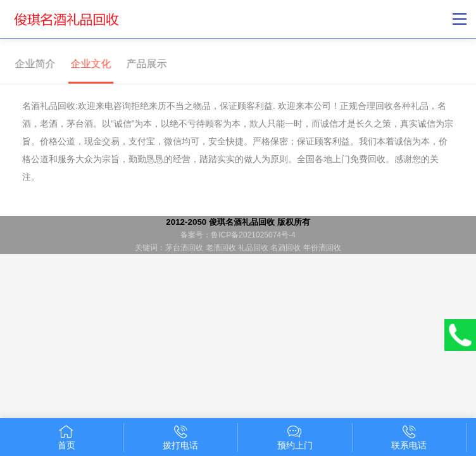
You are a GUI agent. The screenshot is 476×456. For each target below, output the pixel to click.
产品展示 (144, 64)
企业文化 (88, 64)
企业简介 (32, 64)
